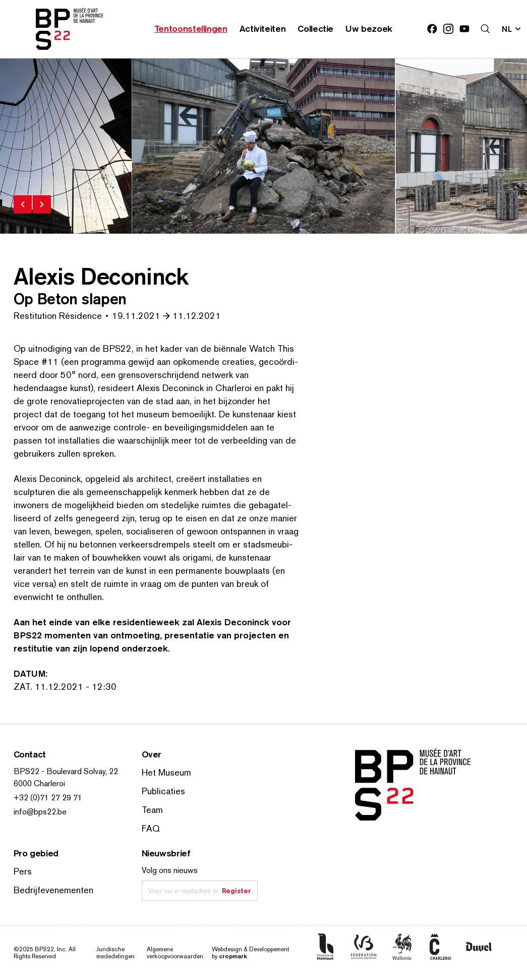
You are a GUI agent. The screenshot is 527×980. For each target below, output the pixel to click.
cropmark (233, 956)
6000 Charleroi (39, 783)
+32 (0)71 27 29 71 (48, 798)
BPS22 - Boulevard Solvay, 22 (66, 771)
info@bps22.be (40, 812)
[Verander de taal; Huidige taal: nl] (512, 29)
